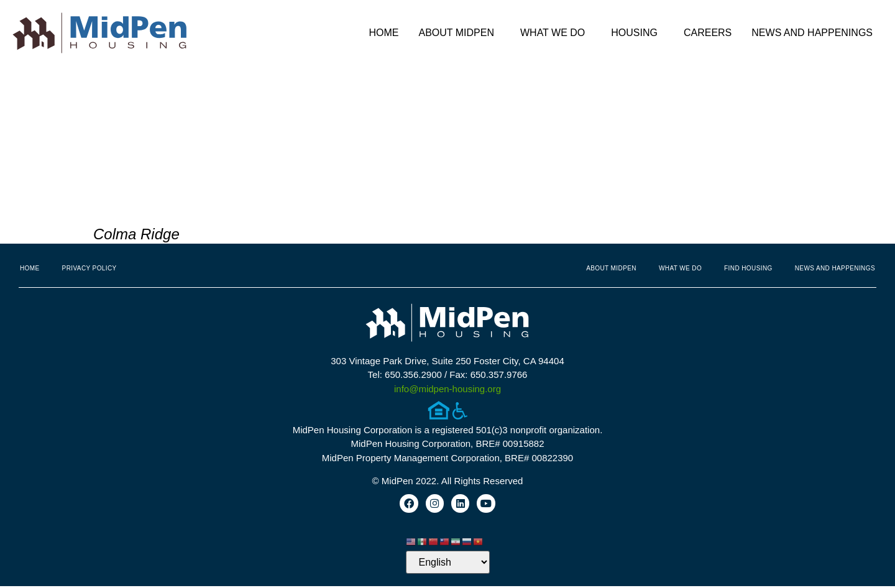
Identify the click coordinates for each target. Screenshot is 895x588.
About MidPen (459, 33)
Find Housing (748, 268)
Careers (708, 33)
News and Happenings (815, 33)
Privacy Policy (89, 268)
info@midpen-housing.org (447, 389)
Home (383, 33)
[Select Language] (448, 564)
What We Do (556, 33)
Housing (637, 33)
